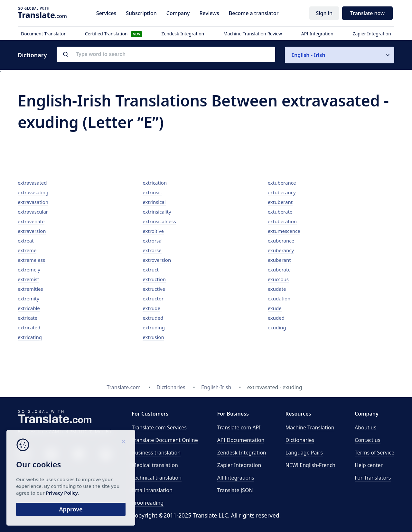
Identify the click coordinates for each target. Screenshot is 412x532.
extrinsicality (157, 212)
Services (106, 13)
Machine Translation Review (253, 34)
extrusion (153, 337)
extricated (29, 327)
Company (178, 13)
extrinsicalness (159, 221)
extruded (153, 318)
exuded (276, 318)
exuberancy (281, 250)
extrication (155, 183)
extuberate (280, 212)
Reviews (209, 13)
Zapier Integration (372, 34)
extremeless (31, 260)
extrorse (152, 250)
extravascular (33, 212)
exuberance (281, 241)
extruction (154, 279)
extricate (28, 318)
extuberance (282, 183)
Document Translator (43, 34)
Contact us (368, 440)
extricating (30, 337)
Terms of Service (375, 453)
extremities (30, 289)
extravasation (33, 202)
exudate (277, 289)
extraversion (32, 231)
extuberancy (282, 192)
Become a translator (254, 13)
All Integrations (236, 478)
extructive (154, 289)
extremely (29, 270)
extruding (154, 327)
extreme (27, 250)
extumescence (284, 231)
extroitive (153, 231)
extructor (153, 298)
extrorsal (153, 241)
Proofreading (148, 503)
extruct (151, 270)
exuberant (279, 260)
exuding (277, 327)
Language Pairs (304, 453)
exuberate (279, 270)
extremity (28, 298)
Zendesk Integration (183, 34)
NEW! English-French (310, 465)
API (239, 427)
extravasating (33, 192)
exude (275, 308)
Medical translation (155, 465)
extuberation (282, 221)
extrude (151, 308)
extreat (26, 241)
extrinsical (154, 202)
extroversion (157, 260)
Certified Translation (114, 34)
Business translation (156, 453)
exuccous (278, 279)
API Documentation (241, 440)
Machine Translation (310, 427)
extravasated (32, 183)
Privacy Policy (62, 493)
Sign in (324, 13)
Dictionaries (300, 440)
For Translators (373, 478)
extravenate (31, 221)
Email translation (152, 490)
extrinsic (152, 192)
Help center (369, 465)
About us (365, 427)
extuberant (280, 202)
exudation (279, 298)
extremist (28, 279)
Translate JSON (235, 490)
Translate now (367, 13)
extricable (29, 308)
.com (42, 15)
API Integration (317, 34)
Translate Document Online (165, 440)
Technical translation (157, 478)
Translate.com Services (159, 427)
